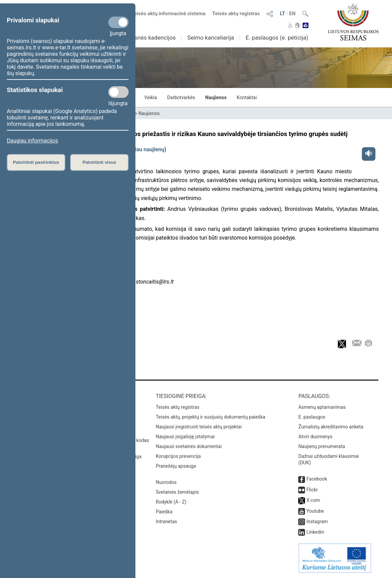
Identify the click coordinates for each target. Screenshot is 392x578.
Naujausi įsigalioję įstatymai (185, 437)
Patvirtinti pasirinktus (36, 162)
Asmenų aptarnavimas (322, 407)
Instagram (317, 521)
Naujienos (216, 97)
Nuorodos (166, 482)
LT (283, 14)
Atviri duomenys (315, 437)
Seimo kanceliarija (211, 38)
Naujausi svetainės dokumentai (189, 446)
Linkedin (315, 532)
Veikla (151, 97)
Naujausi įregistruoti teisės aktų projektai (199, 427)
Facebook (317, 479)
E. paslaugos (312, 417)
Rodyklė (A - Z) (171, 502)
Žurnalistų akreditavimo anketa (331, 427)
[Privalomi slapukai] (118, 22)
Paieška (164, 512)
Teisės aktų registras (236, 14)
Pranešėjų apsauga (176, 466)
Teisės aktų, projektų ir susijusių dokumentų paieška (210, 417)
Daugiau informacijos (32, 141)
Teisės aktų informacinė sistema (169, 14)
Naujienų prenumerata (322, 446)
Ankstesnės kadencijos (146, 38)
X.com (313, 500)
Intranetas (166, 521)
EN (292, 14)
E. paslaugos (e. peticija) (277, 38)
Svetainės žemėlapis (177, 492)
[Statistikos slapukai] (118, 92)
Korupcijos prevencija (178, 456)
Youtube (315, 511)
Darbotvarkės (181, 97)
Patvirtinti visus (99, 162)
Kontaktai (247, 97)
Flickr (312, 490)
